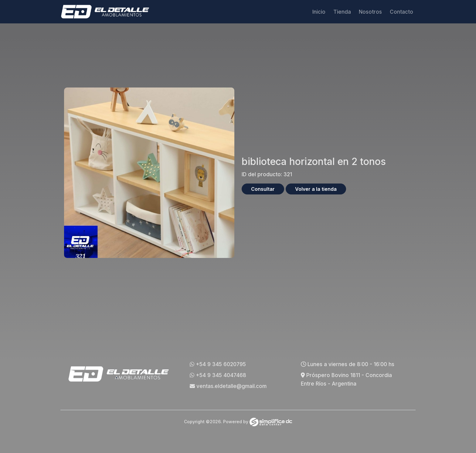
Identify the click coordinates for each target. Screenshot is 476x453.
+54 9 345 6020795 (218, 364)
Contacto (401, 12)
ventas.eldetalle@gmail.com (228, 386)
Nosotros (370, 12)
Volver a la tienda (316, 189)
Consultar (263, 189)
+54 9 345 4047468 (218, 375)
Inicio (319, 12)
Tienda (342, 12)
